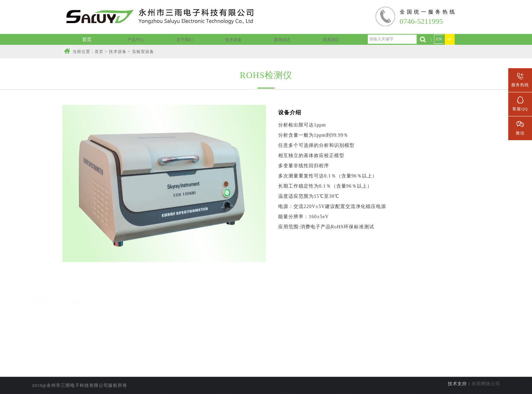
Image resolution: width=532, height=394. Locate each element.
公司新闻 (348, 374)
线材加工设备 (287, 383)
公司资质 (226, 383)
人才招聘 (409, 383)
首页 (99, 52)
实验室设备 (287, 374)
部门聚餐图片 (73, 294)
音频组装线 (165, 383)
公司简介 (226, 374)
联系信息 (409, 374)
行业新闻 (348, 383)
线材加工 (165, 374)
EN (439, 39)
